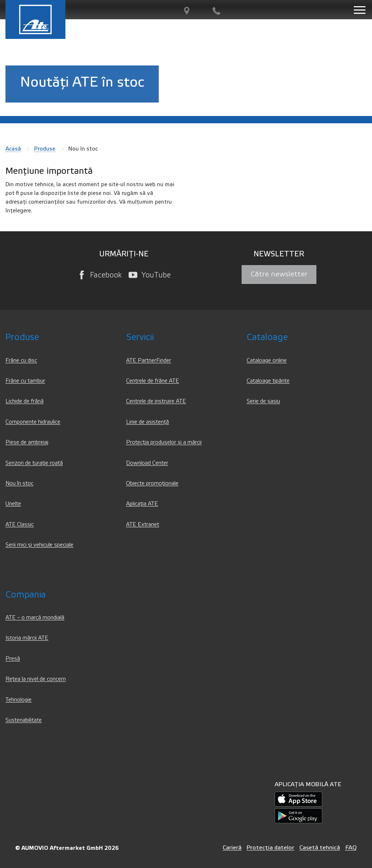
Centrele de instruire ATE (156, 401)
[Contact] (217, 11)
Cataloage (267, 337)
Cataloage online (267, 361)
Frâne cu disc (21, 361)
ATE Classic (20, 525)
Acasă (13, 149)
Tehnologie (19, 700)
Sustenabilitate (24, 720)
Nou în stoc (19, 483)
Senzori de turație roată (34, 463)
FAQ (351, 847)
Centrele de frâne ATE (153, 381)
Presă (13, 659)
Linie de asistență (147, 422)
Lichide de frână (25, 401)
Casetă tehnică (320, 847)
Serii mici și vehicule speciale (39, 545)
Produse (45, 149)
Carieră (232, 847)
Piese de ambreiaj (27, 442)
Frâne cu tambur (25, 381)
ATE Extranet (143, 525)
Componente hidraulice (33, 422)
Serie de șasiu (263, 401)
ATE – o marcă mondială (35, 618)
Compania (26, 595)
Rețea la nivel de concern (36, 679)
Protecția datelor (270, 847)
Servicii (140, 337)
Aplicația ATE (142, 504)
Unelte (13, 504)
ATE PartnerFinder (149, 361)
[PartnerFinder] (187, 11)
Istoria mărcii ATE (27, 638)
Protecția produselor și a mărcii (164, 442)
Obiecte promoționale (152, 483)
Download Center (147, 463)
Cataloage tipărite (268, 381)
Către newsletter (279, 274)
